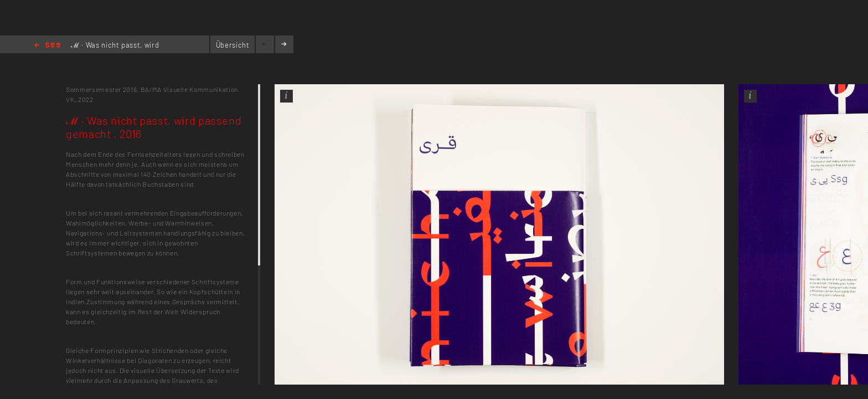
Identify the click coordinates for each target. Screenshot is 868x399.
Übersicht (233, 45)
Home (47, 46)
